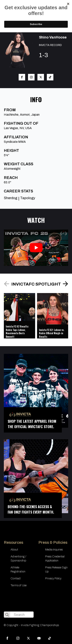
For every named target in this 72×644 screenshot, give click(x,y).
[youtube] (39, 638)
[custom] (50, 638)
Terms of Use (19, 585)
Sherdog (11, 198)
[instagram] (18, 638)
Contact (16, 578)
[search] (7, 615)
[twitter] (28, 638)
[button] (65, 284)
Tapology (28, 198)
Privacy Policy (53, 578)
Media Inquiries (54, 550)
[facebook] (7, 638)
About (14, 550)
